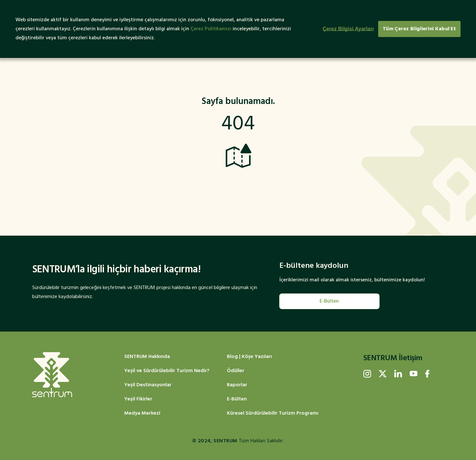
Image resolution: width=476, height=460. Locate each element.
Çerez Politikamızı (211, 29)
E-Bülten (329, 301)
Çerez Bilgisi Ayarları (348, 29)
